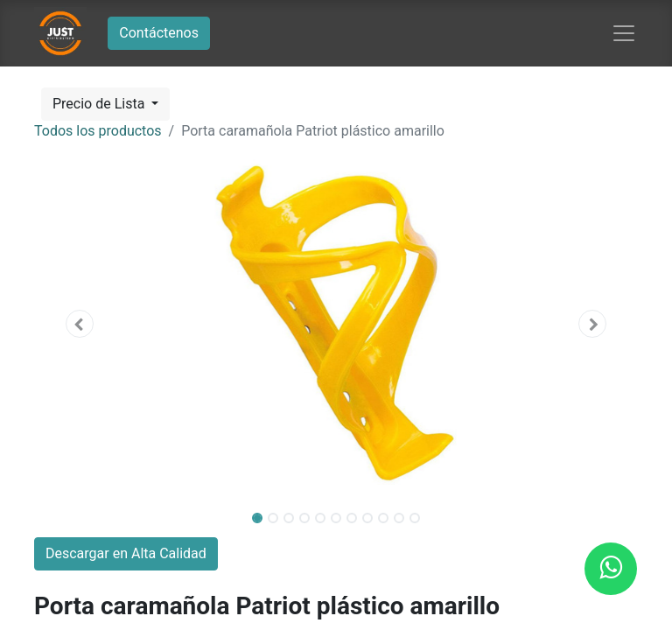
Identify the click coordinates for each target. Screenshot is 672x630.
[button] (80, 324)
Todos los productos (98, 131)
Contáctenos (159, 33)
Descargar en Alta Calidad (126, 553)
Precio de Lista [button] (100, 104)
